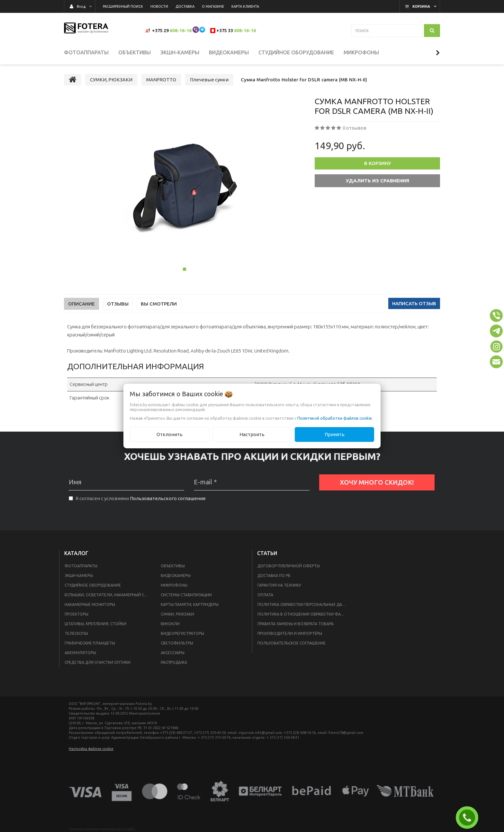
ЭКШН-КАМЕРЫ (79, 576)
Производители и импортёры (290, 633)
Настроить (252, 434)
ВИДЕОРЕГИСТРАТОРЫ (182, 633)
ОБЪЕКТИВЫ (173, 566)
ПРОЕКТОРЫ (76, 614)
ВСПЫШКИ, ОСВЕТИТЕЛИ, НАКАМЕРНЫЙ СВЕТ (108, 595)
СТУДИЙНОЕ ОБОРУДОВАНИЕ (93, 585)
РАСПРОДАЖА (174, 662)
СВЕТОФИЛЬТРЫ (177, 643)
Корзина (421, 6)
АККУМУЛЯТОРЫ (80, 653)
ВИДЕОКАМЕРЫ (176, 576)
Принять (335, 434)
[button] (496, 315)
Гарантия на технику (279, 585)
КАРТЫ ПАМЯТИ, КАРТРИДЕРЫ (190, 604)
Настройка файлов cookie (91, 749)
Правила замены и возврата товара (296, 624)
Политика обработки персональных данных (304, 604)
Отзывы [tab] (118, 304)
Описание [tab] (81, 304)
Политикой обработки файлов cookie (335, 418)
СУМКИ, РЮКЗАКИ (177, 614)
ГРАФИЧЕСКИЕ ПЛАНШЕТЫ (90, 643)
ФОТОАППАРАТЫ (81, 566)
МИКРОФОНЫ (174, 585)
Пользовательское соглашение (292, 643)
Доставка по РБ (274, 576)
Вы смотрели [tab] (159, 304)
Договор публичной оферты (289, 566)
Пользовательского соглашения (168, 498)
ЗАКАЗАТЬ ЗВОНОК (470, 818)
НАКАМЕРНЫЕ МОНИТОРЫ (90, 604)
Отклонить (170, 434)
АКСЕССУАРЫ (173, 653)
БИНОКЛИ (170, 624)
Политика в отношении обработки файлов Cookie (304, 614)
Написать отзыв (414, 303)
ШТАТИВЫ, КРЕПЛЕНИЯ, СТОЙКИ (95, 624)
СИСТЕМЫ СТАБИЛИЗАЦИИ (186, 595)
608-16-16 (181, 31)
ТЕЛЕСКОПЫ (76, 633)
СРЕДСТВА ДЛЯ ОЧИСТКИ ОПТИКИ (98, 662)
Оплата (265, 595)
